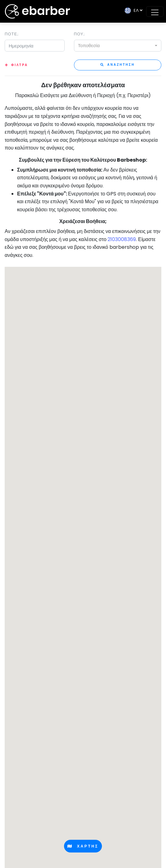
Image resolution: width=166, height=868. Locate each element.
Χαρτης (83, 846)
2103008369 (122, 239)
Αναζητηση (118, 65)
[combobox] (118, 46)
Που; (79, 34)
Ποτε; (12, 34)
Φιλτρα (20, 65)
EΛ (132, 10)
